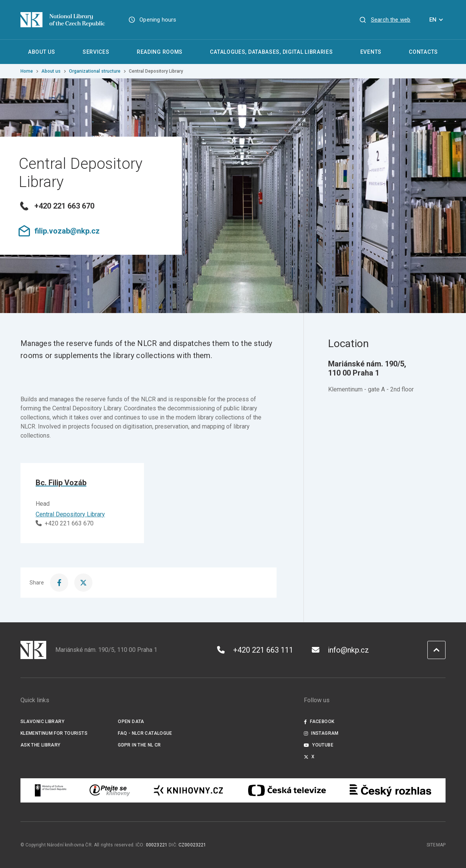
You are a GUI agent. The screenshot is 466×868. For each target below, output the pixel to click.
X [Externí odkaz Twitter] (309, 757)
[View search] (385, 20)
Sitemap (436, 845)
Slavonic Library (42, 722)
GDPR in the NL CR (139, 745)
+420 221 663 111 (255, 650)
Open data (131, 722)
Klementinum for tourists (54, 733)
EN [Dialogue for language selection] (437, 20)
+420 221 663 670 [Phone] (65, 523)
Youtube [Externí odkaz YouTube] (319, 745)
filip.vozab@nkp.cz (59, 231)
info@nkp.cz (340, 650)
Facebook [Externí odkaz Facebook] (319, 722)
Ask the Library (41, 745)
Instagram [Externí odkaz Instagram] (321, 733)
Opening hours (158, 20)
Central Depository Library (70, 514)
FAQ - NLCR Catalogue (145, 733)
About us (51, 71)
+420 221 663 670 (56, 206)
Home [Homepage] (27, 71)
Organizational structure (95, 71)
